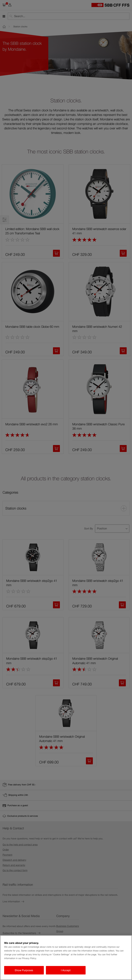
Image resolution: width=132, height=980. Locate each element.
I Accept (66, 970)
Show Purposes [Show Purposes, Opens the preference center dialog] (24, 970)
